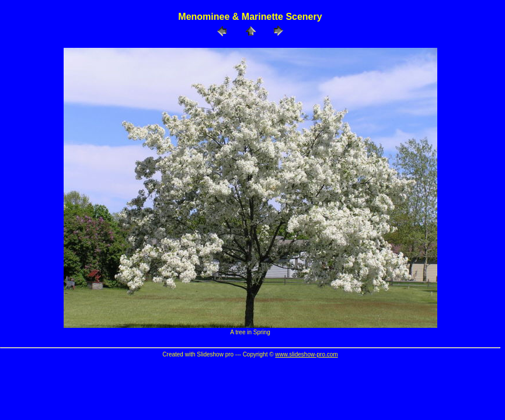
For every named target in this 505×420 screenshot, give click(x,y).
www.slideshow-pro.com (306, 354)
